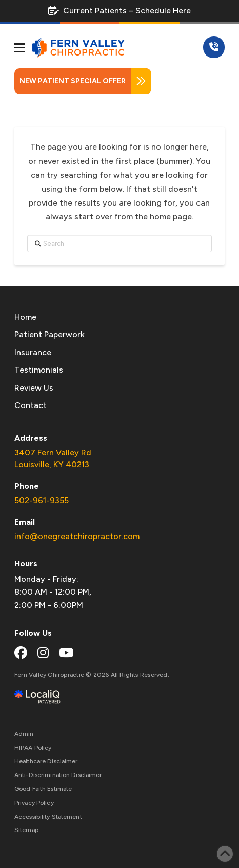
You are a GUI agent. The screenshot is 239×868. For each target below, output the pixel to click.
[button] (19, 48)
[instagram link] (43, 653)
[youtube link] (66, 653)
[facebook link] (21, 653)
